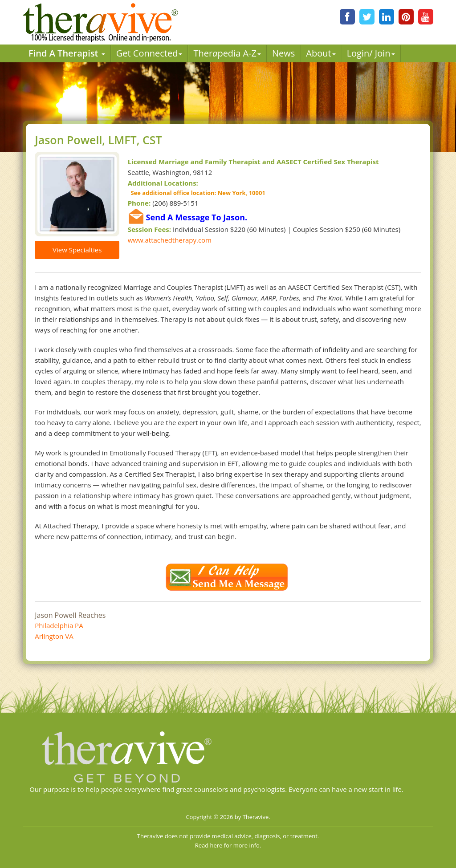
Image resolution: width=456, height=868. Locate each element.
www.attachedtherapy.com (170, 240)
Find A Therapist (67, 53)
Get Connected (149, 53)
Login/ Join (371, 53)
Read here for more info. (228, 845)
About (321, 53)
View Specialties (77, 250)
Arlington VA (54, 636)
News (283, 53)
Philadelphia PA (59, 625)
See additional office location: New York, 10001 (197, 193)
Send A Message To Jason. (197, 217)
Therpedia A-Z (227, 53)
